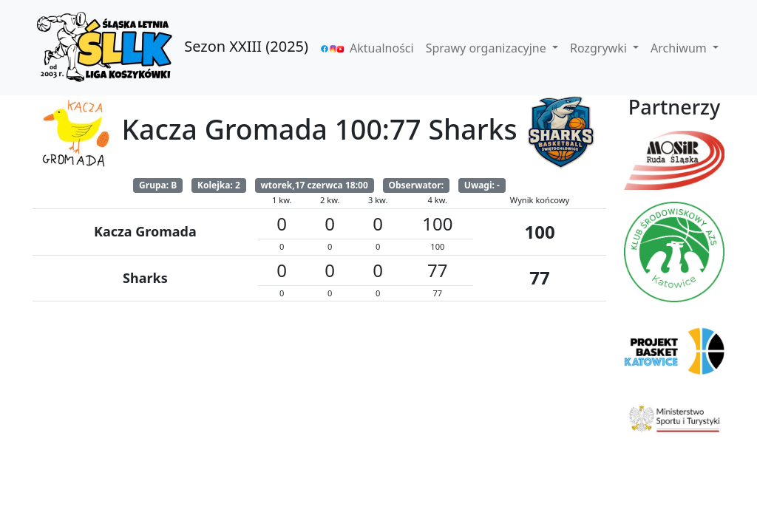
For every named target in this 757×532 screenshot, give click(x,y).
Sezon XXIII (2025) (170, 48)
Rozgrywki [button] (600, 48)
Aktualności (382, 48)
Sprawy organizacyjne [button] (488, 48)
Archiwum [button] (680, 48)
